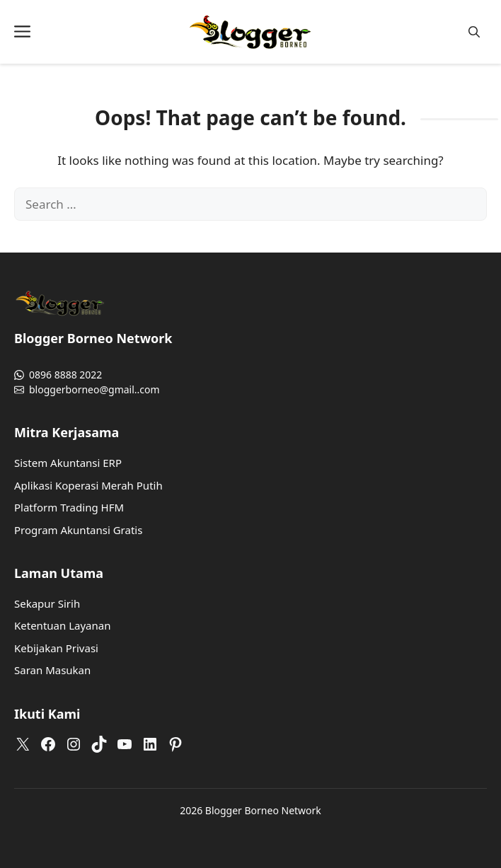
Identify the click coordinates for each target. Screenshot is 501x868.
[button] (474, 32)
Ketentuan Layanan (62, 625)
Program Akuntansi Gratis (78, 530)
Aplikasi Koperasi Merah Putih (88, 485)
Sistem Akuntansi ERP (68, 463)
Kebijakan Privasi (56, 648)
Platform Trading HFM (69, 507)
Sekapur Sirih (47, 603)
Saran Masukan (52, 670)
